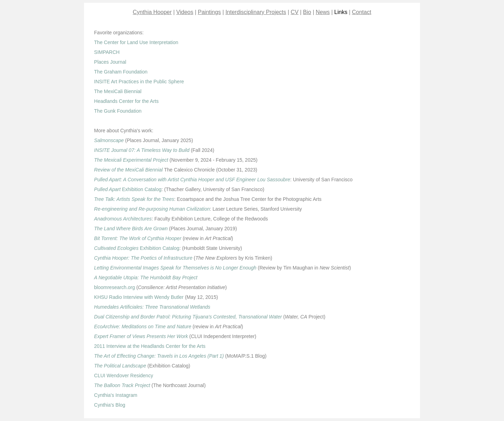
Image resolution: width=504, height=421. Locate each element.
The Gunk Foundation (118, 111)
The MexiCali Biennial (118, 91)
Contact (362, 12)
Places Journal (110, 62)
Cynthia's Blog (110, 405)
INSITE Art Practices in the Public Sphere (139, 82)
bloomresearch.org (115, 287)
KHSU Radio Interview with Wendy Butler (139, 297)
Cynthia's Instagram (116, 395)
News (323, 12)
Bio (307, 12)
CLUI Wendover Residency (124, 376)
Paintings (209, 12)
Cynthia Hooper (152, 12)
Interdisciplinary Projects (256, 12)
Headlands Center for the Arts (126, 101)
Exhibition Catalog (128, 189)
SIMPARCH (107, 52)
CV (295, 12)
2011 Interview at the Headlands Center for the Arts (150, 346)
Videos (185, 12)
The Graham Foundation (121, 72)
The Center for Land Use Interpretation (136, 42)
